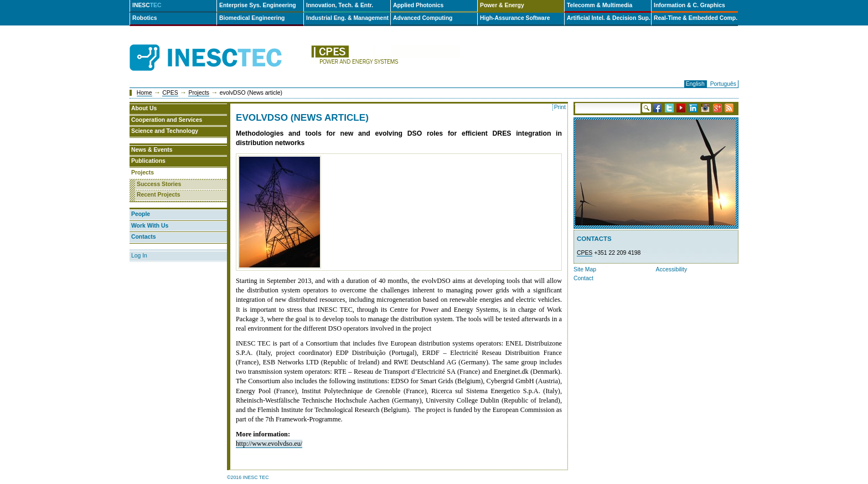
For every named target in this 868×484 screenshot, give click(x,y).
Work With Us (150, 226)
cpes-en (385, 58)
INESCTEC (218, 45)
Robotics (144, 18)
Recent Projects (159, 195)
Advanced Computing (423, 18)
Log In (139, 256)
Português (723, 84)
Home (144, 93)
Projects (199, 93)
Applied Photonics (418, 5)
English (695, 84)
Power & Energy (502, 5)
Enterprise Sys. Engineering (258, 5)
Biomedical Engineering (252, 18)
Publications (148, 161)
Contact (583, 278)
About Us (144, 108)
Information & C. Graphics (689, 5)
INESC (147, 5)
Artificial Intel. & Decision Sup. (609, 18)
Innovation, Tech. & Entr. (340, 5)
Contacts (143, 237)
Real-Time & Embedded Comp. (696, 18)
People (141, 214)
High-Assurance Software (515, 18)
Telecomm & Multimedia (600, 5)
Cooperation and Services (167, 120)
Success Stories (159, 184)
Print (560, 107)
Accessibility (672, 269)
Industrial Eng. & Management (347, 18)
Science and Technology (165, 131)
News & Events (152, 150)
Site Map (585, 269)
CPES (170, 93)
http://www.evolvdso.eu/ (269, 444)
